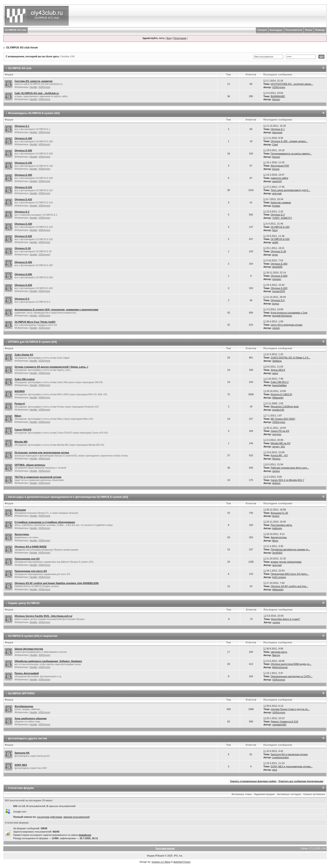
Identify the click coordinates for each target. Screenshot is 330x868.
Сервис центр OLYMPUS (24, 603)
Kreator (276, 206)
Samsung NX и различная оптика (289, 754)
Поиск (309, 30)
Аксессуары (22, 534)
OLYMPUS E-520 (280, 239)
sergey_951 (279, 447)
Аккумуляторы (279, 537)
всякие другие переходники (286, 562)
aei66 (275, 242)
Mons (275, 541)
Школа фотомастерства (29, 649)
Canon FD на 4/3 (280, 431)
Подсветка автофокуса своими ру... (290, 549)
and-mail (277, 193)
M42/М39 (20, 391)
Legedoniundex (280, 757)
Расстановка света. (282, 525)
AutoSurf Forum (182, 862)
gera (275, 770)
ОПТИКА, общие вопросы (30, 465)
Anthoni (276, 483)
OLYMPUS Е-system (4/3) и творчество (33, 636)
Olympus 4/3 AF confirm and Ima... (289, 586)
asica (275, 373)
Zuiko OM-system (25, 379)
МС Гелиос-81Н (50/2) (283, 419)
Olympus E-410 (23, 199)
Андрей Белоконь (282, 316)
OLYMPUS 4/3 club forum (22, 48)
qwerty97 (277, 181)
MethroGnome (280, 667)
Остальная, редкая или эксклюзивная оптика (42, 453)
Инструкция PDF (280, 166)
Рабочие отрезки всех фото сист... (290, 468)
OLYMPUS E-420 (280, 227)
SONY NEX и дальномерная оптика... (291, 766)
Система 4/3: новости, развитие (34, 81)
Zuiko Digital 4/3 (24, 355)
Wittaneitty (278, 398)
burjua (276, 304)
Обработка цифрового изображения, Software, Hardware (48, 661)
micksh (276, 328)
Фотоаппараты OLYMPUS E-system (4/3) (34, 113)
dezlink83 (277, 267)
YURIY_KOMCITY (282, 218)
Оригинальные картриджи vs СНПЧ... (291, 676)
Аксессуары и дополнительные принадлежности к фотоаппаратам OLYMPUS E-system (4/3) (68, 497)
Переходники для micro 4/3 (31, 571)
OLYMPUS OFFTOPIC (21, 694)
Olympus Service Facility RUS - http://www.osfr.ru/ (43, 616)
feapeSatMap (279, 385)
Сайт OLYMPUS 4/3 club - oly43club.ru (37, 93)
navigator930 (279, 725)
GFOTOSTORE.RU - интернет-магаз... (292, 84)
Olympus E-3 (22, 212)
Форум (150, 856)
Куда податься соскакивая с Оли (289, 313)
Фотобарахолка (24, 706)
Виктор (276, 655)
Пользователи (294, 30)
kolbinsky (277, 528)
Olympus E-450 (23, 262)
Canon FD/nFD (23, 430)
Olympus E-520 (23, 236)
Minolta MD (21, 442)
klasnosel (277, 132)
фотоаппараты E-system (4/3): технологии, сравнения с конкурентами (56, 310)
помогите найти (279, 178)
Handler (33, 87)
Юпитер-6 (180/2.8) (281, 394)
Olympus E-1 (22, 126)
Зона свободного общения (31, 718)
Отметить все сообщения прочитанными (301, 781)
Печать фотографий (27, 673)
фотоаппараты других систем (28, 738)
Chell (275, 145)
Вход (169, 38)
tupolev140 (278, 410)
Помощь (320, 30)
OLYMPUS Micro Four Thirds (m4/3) (35, 322)
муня (275, 255)
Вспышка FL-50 (279, 513)
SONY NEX (21, 765)
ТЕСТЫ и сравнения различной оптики (38, 477)
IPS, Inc (178, 856)
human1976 (278, 291)
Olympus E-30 (23, 248)
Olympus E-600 (23, 274)
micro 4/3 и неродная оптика (286, 325)
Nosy (275, 230)
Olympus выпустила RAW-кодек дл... (291, 664)
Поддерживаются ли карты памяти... (291, 154)
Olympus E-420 (23, 224)
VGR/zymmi (44, 87)
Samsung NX (22, 753)
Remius (276, 459)
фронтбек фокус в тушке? (286, 619)
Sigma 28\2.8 (278, 370)
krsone (276, 169)
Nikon (18, 416)
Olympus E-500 (23, 150)
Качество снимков (281, 202)
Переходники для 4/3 (27, 559)
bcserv (276, 516)
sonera (276, 471)
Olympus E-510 (23, 187)
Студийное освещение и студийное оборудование (45, 522)
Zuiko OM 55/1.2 (280, 382)
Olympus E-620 (23, 285)
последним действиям (50, 817)
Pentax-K (20, 404)
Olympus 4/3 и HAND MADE (31, 547)
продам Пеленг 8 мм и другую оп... (290, 709)
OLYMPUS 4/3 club (16, 30)
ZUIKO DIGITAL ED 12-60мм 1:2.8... (291, 358)
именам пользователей (77, 817)
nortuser (277, 279)
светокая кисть (279, 652)
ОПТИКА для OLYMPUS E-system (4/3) (32, 342)
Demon (276, 99)
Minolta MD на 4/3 (281, 443)
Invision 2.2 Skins (161, 862)
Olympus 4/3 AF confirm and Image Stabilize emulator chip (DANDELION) (57, 583)
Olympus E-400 (23, 175)
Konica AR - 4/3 (279, 455)
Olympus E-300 (23, 138)
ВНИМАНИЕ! (278, 96)
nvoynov (277, 434)
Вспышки (20, 510)
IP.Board (159, 856)
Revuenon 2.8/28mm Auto (285, 406)
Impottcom (85, 835)
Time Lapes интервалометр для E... (290, 190)
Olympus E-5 (22, 299)
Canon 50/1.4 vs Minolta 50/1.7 (288, 480)
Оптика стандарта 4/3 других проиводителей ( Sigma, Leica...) (51, 367)
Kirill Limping (279, 577)
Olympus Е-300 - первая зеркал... (289, 141)
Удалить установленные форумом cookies (253, 781)
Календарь (276, 30)
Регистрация (180, 38)
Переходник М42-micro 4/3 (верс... (290, 574)
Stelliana (277, 361)
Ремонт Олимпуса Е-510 (285, 721)
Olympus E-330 (23, 163)
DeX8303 (277, 553)
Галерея (262, 30)
